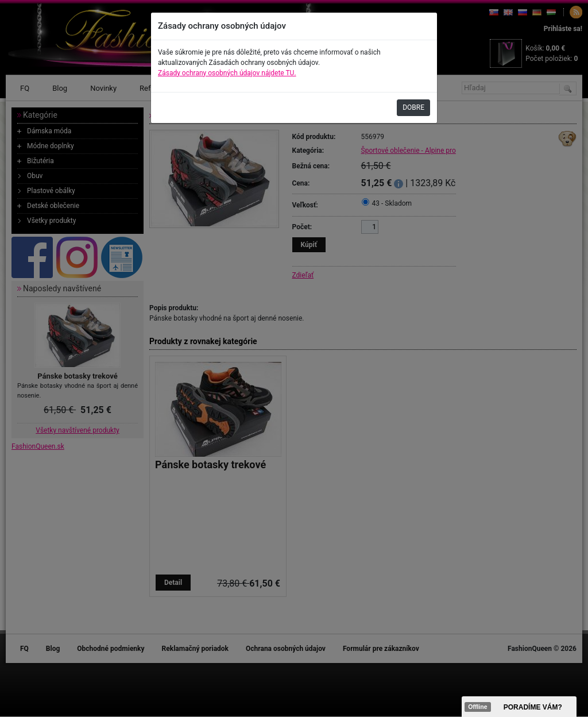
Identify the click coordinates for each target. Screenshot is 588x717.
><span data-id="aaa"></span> (519, 707)
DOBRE (413, 107)
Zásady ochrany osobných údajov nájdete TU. (227, 73)
